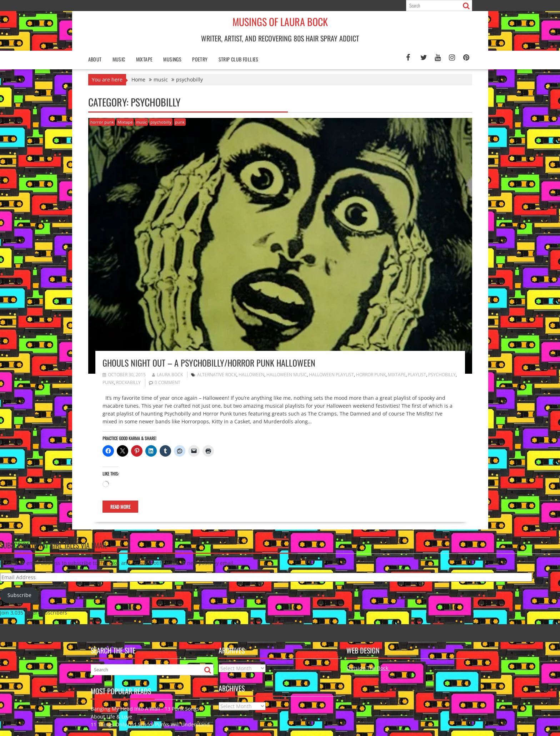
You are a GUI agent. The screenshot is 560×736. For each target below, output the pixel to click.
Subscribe (19, 595)
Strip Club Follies (239, 59)
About (95, 59)
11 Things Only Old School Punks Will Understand (150, 724)
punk (180, 122)
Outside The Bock (368, 668)
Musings (172, 59)
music (141, 122)
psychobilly (161, 122)
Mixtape (144, 59)
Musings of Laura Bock (280, 22)
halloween (251, 375)
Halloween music (287, 375)
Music (119, 59)
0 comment (167, 382)
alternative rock (217, 375)
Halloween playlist (331, 375)
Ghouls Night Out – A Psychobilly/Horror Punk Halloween (209, 363)
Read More (120, 507)
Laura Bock (167, 375)
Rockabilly (128, 382)
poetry (200, 59)
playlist (417, 375)
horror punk (102, 122)
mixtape (397, 375)
